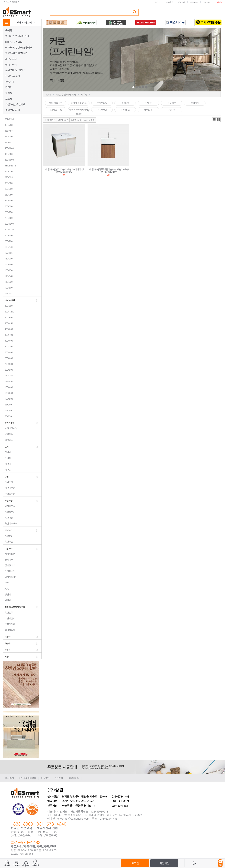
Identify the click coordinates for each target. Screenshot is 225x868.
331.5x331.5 (9, 165)
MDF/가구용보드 (14, 42)
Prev (106, 60)
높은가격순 (76, 120)
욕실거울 (8, 518)
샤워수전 (8, 482)
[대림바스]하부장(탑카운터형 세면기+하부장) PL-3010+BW (109, 170)
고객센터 (207, 2)
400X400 (8, 335)
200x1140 (8, 229)
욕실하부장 (9, 506)
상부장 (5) (148, 110)
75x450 (7, 293)
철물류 (9, 93)
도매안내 (219, 2)
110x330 (8, 282)
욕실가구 (172, 103)
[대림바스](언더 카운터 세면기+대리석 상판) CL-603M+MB (64, 170)
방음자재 (10, 82)
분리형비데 (9, 571)
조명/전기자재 (13, 110)
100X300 (8, 393)
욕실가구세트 (10, 523)
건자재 (9, 87)
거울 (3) (172, 110)
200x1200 (8, 224)
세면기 (7, 464)
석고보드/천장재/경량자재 (19, 47)
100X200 (8, 399)
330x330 (8, 171)
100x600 (8, 288)
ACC (6, 589)
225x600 (8, 218)
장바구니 (181, 2)
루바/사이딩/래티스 (15, 70)
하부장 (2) (125, 110)
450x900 (8, 136)
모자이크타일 (10, 428)
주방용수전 (9, 494)
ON (220, 863)
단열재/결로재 (13, 76)
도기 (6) (125, 103)
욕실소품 (8, 542)
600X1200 (8, 311)
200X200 (8, 370)
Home (48, 94)
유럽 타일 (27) (56, 103)
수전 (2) (148, 103)
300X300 (8, 346)
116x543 (8, 276)
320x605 (8, 177)
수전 (6, 583)
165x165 (8, 253)
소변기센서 (9, 618)
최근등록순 (89, 120)
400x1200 (8, 148)
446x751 (8, 142)
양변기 (7, 452)
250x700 (8, 200)
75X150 (7, 410)
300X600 (8, 341)
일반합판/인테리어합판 (17, 36)
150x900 (8, 258)
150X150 (8, 375)
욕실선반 (8, 536)
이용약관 (45, 778)
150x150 (8, 270)
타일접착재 (9, 630)
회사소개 (9, 778)
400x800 (8, 154)
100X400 (8, 387)
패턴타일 (8, 440)
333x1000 (8, 160)
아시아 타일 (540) (79, 103)
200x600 (8, 235)
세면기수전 (9, 488)
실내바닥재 (11, 64)
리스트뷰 (214, 120)
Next (175, 60)
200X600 (8, 358)
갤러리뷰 (218, 120)
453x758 (8, 125)
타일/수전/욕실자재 (15, 104)
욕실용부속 (9, 613)
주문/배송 (194, 2)
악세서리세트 (10, 577)
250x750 (8, 195)
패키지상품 (9, 554)
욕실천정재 (9, 624)
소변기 (7, 458)
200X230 (8, 364)
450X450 (8, 323)
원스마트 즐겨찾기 (12, 2)
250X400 (8, 352)
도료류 (9, 99)
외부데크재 (11, 59)
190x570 (8, 247)
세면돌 (7, 470)
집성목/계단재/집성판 (16, 53)
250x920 (8, 189)
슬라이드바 (9, 559)
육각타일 (8, 434)
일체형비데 (9, 565)
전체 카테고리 (25, 22)
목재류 (9, 30)
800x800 (8, 306)
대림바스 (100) (56, 110)
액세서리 (195, 103)
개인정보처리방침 (27, 778)
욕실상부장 (9, 512)
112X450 (8, 381)
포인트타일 (102, 103)
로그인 (157, 2)
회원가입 (169, 2)
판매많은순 (50, 120)
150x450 (8, 264)
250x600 (8, 206)
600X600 (8, 317)
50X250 (7, 416)
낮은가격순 (63, 120)
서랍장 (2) (102, 110)
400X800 (8, 329)
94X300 (7, 404)
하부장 (84, 94)
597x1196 (8, 119)
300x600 (8, 183)
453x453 (8, 131)
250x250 (8, 212)
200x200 (8, 241)
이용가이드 (74, 778)
